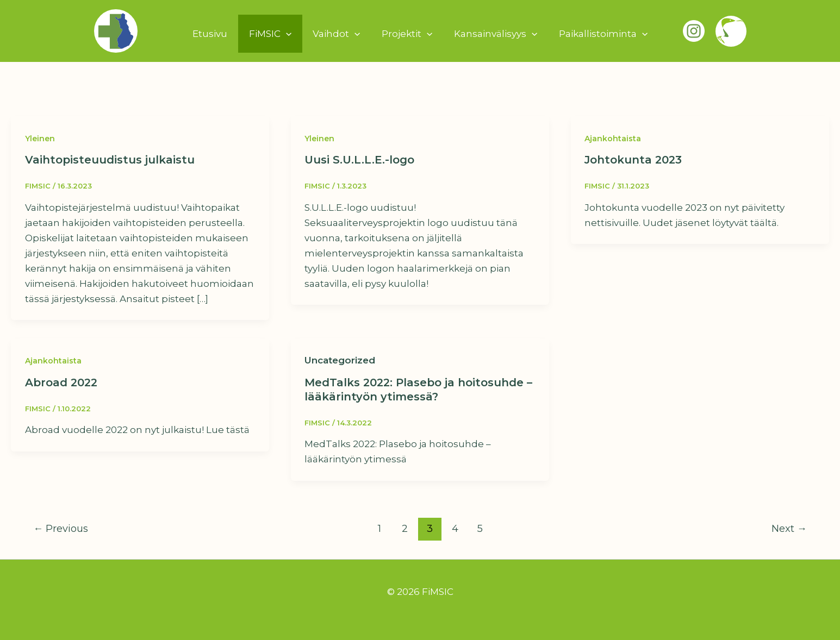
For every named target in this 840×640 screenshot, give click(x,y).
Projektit (405, 34)
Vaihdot (338, 34)
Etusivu (217, 34)
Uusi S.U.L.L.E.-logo (359, 160)
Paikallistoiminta (596, 34)
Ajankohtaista (613, 139)
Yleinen (40, 139)
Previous (61, 528)
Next (789, 528)
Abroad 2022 (61, 382)
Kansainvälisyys (491, 34)
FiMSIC (275, 34)
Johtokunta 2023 (633, 160)
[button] (290, 34)
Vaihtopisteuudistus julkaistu (110, 160)
